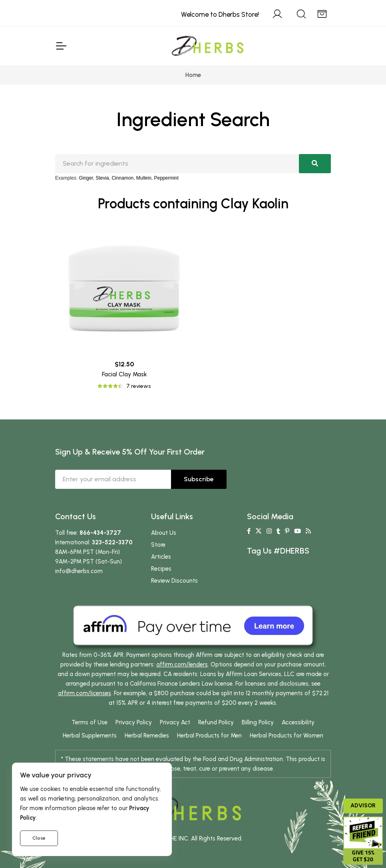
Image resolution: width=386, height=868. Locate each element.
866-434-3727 (100, 533)
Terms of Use (90, 722)
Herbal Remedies (147, 736)
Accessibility (298, 722)
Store (158, 545)
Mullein (144, 178)
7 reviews (138, 386)
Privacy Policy (134, 722)
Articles (161, 557)
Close (39, 838)
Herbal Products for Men (209, 736)
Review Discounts (174, 581)
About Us (164, 533)
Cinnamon (122, 178)
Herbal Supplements (90, 736)
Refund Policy (216, 722)
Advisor (363, 806)
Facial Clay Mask (124, 374)
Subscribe (199, 479)
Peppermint (166, 178)
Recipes (161, 569)
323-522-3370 (112, 542)
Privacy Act (175, 722)
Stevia (102, 178)
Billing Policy (258, 722)
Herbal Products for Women (287, 736)
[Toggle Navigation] (61, 46)
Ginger (86, 178)
